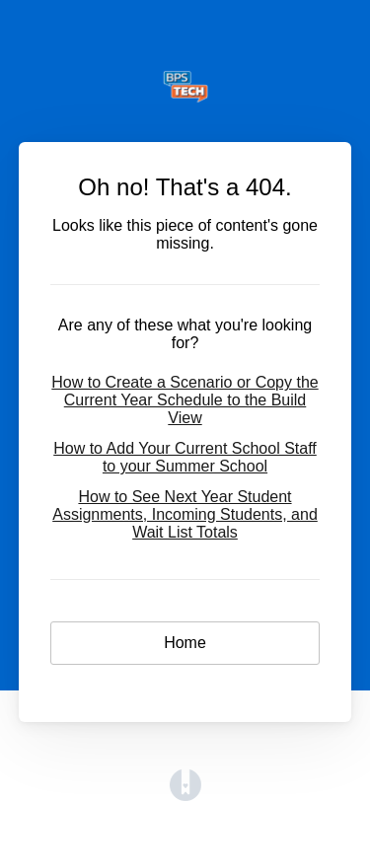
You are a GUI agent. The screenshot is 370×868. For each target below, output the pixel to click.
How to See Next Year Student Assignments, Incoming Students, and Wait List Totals (185, 514)
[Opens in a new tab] (185, 796)
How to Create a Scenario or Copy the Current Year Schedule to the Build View (185, 400)
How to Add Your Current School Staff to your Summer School (185, 457)
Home (185, 643)
